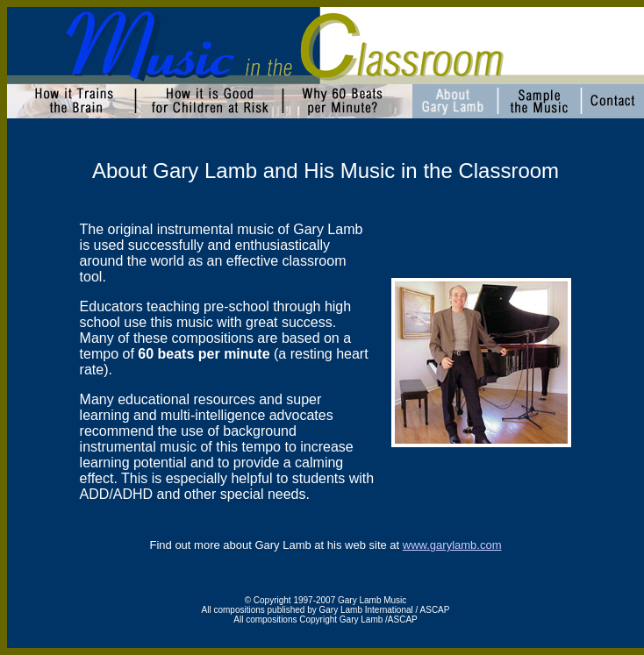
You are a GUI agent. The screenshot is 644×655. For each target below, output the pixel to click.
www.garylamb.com (452, 545)
